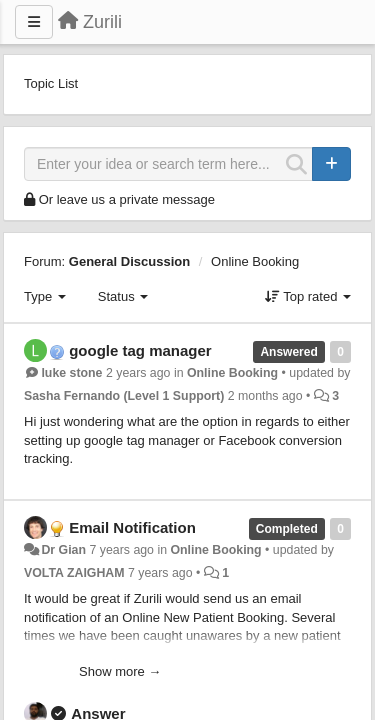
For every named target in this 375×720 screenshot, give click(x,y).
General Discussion (129, 261)
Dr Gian (63, 550)
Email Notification (132, 527)
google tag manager (140, 350)
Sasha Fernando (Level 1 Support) (124, 396)
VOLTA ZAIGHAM (74, 573)
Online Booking (255, 261)
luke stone (71, 373)
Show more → (120, 671)
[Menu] (34, 22)
